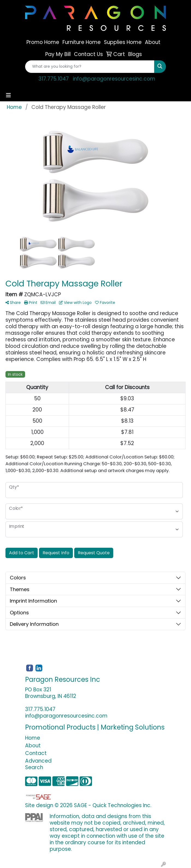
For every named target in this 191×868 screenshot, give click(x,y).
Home (33, 738)
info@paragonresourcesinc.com (114, 79)
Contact (36, 753)
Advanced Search (38, 764)
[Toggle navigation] (8, 95)
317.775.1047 (54, 79)
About (33, 746)
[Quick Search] (90, 67)
